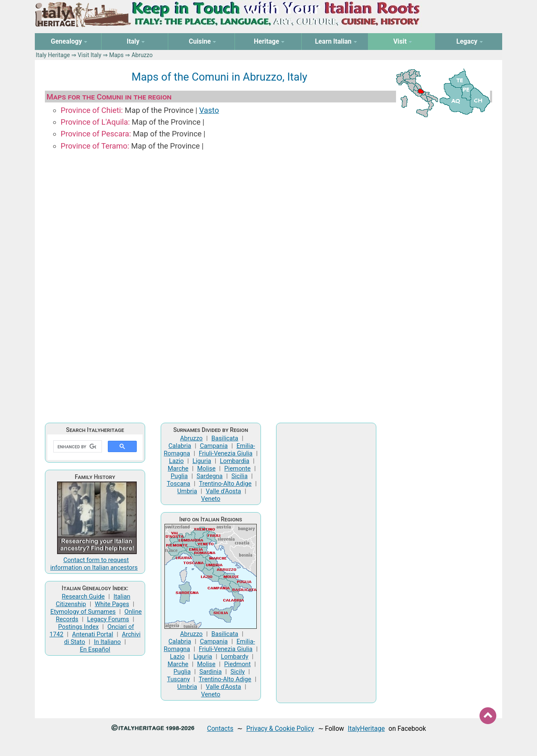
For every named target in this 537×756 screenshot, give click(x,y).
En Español (95, 649)
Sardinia (210, 672)
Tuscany (179, 679)
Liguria (202, 461)
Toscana (178, 484)
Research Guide (83, 596)
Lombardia (235, 461)
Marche (178, 468)
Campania (214, 446)
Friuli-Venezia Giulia (226, 453)
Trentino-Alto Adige (225, 484)
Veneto (211, 499)
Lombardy (235, 657)
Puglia (179, 476)
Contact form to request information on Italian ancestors (94, 564)
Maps (116, 55)
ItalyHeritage (366, 729)
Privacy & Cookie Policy (280, 729)
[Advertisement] (326, 563)
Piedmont (237, 664)
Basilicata (225, 438)
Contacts (220, 729)
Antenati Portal (93, 634)
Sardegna (210, 476)
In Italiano (107, 642)
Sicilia (239, 476)
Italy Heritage (53, 55)
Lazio (176, 461)
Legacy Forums (108, 619)
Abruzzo (191, 438)
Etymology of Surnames (83, 612)
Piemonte (238, 468)
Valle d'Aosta (224, 491)
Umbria (187, 491)
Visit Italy (89, 55)
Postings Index (79, 627)
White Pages (112, 604)
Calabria (180, 446)
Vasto (209, 110)
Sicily (237, 672)
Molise (206, 468)
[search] (77, 447)
